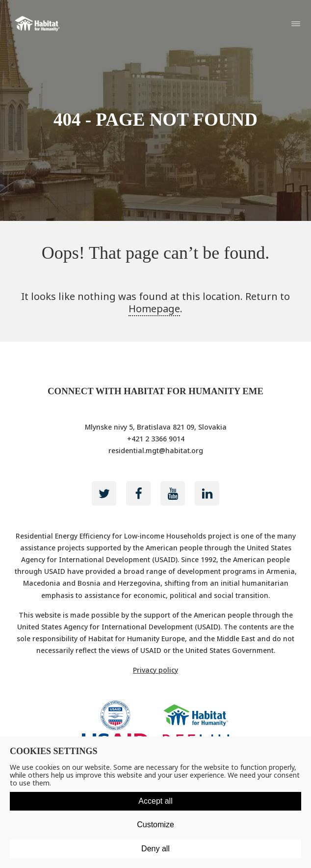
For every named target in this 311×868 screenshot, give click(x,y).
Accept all (155, 801)
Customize (155, 825)
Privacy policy (155, 670)
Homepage (154, 309)
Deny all (155, 849)
